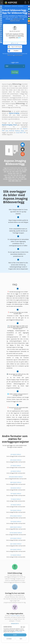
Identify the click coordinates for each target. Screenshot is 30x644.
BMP (26, 170)
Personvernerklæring (18, 55)
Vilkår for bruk (10, 55)
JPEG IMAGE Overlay (16, 460)
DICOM (10, 173)
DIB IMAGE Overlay (16, 488)
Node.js (17, 131)
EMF (25, 179)
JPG (18, 170)
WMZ (17, 181)
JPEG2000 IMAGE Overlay (16, 477)
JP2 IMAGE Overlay (16, 466)
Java (7, 131)
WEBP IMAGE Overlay (16, 527)
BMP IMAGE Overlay (16, 482)
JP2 (20, 170)
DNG (18, 173)
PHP (3, 131)
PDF (15, 66)
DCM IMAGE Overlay (16, 538)
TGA (21, 172)
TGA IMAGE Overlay (16, 522)
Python (25, 129)
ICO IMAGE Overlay (16, 555)
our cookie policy (19, 632)
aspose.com (17, 19)
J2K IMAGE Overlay (16, 471)
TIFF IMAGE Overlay (16, 494)
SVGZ (22, 179)
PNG (13, 172)
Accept (15, 635)
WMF (13, 181)
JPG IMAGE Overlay (16, 454)
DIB (5, 172)
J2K (23, 170)
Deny (21, 639)
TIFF (8, 172)
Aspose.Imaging (15, 615)
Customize (9, 639)
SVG (18, 179)
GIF (10, 172)
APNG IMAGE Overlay (16, 516)
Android (12, 131)
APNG (17, 172)
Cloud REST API (21, 133)
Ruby (22, 131)
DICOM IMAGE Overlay (16, 533)
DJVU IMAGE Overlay (16, 544)
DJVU (14, 173)
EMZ (10, 181)
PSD (15, 175)
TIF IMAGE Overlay (16, 499)
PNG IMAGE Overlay (16, 510)
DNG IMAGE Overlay (16, 549)
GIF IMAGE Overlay (16, 505)
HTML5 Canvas (12, 179)
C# (21, 129)
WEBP (24, 172)
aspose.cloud (15, 21)
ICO (21, 173)
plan (20, 38)
